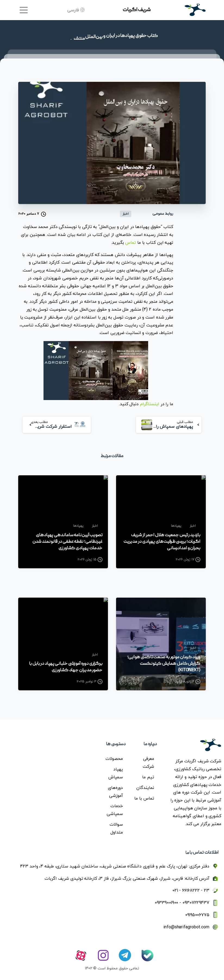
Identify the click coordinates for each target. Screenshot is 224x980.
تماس (130, 242)
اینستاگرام (150, 404)
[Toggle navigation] (24, 10)
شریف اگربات (137, 10)
